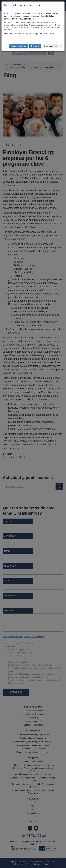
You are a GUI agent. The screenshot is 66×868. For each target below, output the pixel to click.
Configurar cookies (52, 46)
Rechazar (35, 46)
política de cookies (49, 34)
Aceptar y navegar (19, 46)
